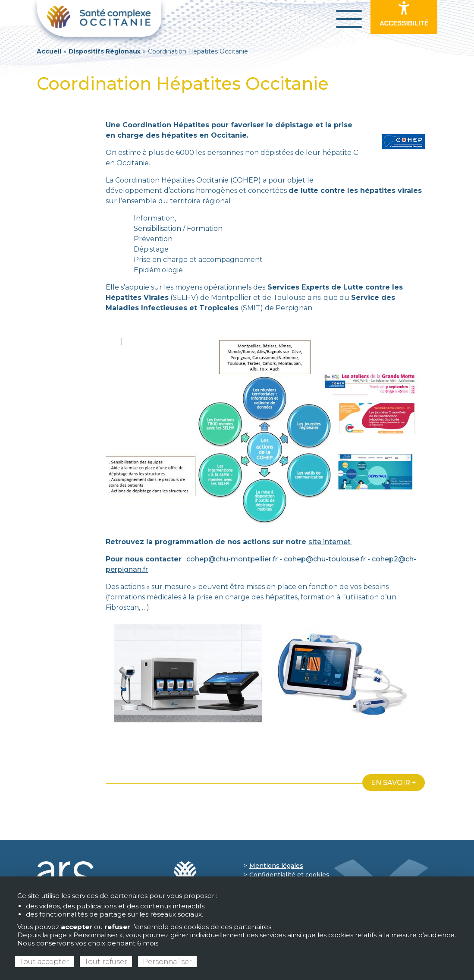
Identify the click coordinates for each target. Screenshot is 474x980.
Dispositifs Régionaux (105, 51)
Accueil (49, 51)
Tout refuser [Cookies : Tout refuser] (106, 962)
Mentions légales (276, 866)
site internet (330, 542)
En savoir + (394, 783)
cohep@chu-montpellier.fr (232, 559)
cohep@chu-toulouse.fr (325, 559)
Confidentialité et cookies (289, 875)
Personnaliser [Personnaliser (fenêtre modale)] (167, 962)
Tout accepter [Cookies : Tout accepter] (44, 962)
